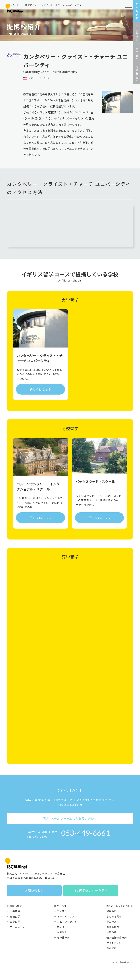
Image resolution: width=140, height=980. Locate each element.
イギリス (62, 932)
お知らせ (111, 932)
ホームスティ (17, 927)
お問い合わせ (34, 890)
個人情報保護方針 (116, 937)
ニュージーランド (67, 922)
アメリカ (62, 911)
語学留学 (15, 922)
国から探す (60, 906)
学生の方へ (113, 922)
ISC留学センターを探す (91, 890)
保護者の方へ (114, 927)
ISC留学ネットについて (120, 906)
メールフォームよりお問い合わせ (70, 818)
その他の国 (63, 937)
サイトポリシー (115, 943)
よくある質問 (114, 916)
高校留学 (15, 916)
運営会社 (111, 948)
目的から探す (14, 906)
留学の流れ (113, 911)
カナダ (61, 927)
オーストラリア (66, 916)
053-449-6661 (86, 833)
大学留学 (15, 911)
